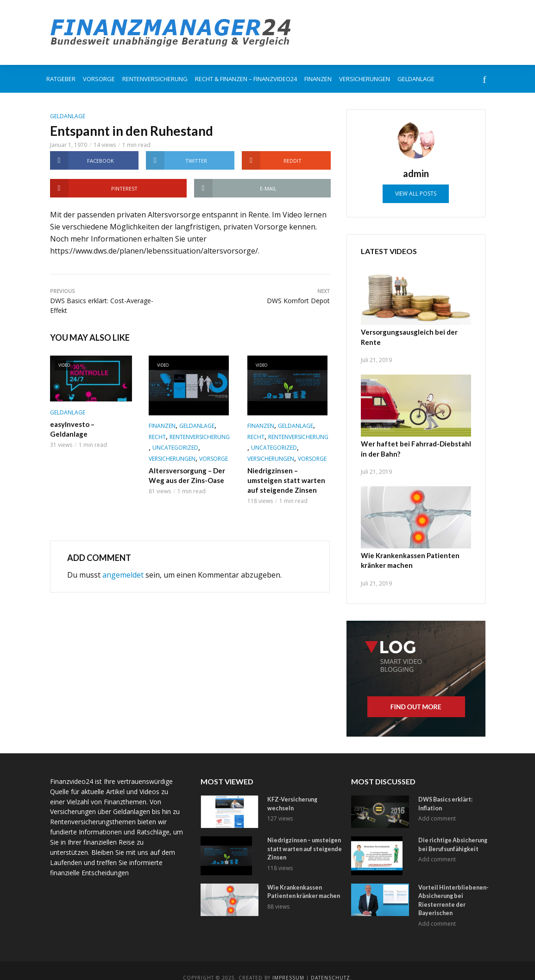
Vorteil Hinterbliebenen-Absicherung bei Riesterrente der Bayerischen (450, 887)
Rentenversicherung (155, 79)
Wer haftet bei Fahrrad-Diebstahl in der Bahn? (413, 437)
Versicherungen (365, 79)
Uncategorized (175, 448)
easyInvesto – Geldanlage (89, 424)
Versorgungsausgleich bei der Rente (416, 332)
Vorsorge (99, 79)
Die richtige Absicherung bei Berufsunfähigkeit (454, 831)
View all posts (416, 194)
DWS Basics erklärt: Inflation (455, 786)
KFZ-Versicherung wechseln (303, 786)
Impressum (288, 964)
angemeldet (123, 573)
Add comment (437, 797)
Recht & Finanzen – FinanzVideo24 (246, 79)
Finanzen (318, 79)
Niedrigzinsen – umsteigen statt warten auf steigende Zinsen (288, 480)
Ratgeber (61, 79)
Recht (157, 437)
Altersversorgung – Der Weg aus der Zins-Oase (185, 475)
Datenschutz (330, 964)
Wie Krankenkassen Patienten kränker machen (408, 548)
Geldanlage (416, 79)
